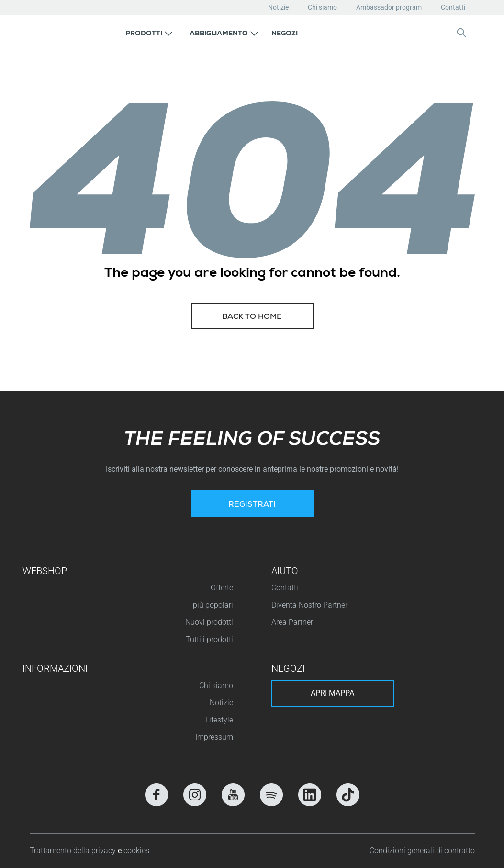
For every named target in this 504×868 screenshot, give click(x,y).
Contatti (453, 7)
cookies (136, 851)
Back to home (252, 317)
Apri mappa (332, 693)
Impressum (214, 737)
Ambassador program (389, 7)
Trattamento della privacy (74, 851)
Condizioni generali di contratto (422, 851)
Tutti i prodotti (209, 639)
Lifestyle (219, 720)
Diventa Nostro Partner (309, 605)
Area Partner (292, 622)
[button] (149, 33)
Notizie (278, 7)
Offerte (222, 588)
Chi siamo (322, 7)
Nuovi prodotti (209, 622)
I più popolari (211, 605)
